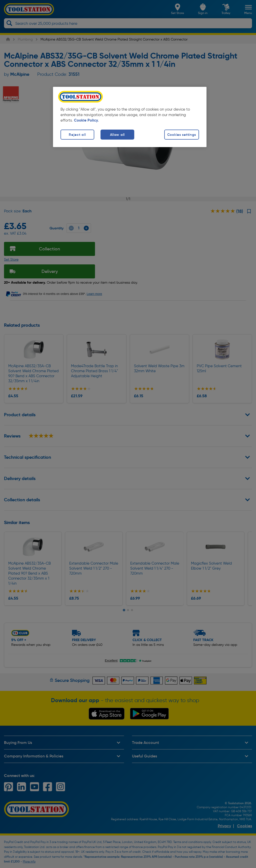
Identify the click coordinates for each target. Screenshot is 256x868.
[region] (130, 117)
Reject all (77, 135)
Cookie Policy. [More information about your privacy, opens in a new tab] (86, 120)
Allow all (117, 135)
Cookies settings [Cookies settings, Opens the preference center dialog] (182, 135)
